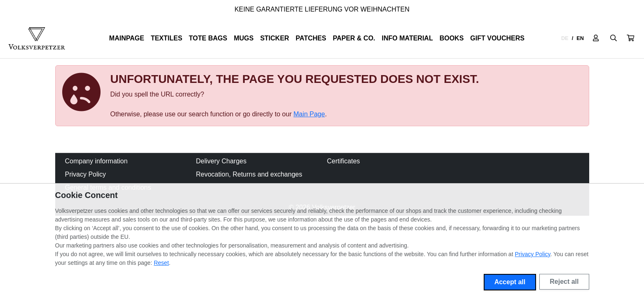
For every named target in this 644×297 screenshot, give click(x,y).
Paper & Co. (354, 38)
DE (565, 38)
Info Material (407, 38)
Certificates (344, 161)
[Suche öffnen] (614, 38)
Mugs (244, 38)
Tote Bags (208, 38)
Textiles (166, 38)
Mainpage (127, 38)
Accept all (510, 282)
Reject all (564, 282)
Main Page (309, 114)
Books (452, 38)
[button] (630, 38)
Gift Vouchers (497, 38)
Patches (311, 38)
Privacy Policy (86, 174)
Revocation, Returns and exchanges (249, 174)
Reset (161, 263)
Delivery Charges (221, 161)
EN (580, 38)
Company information (96, 161)
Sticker (274, 38)
